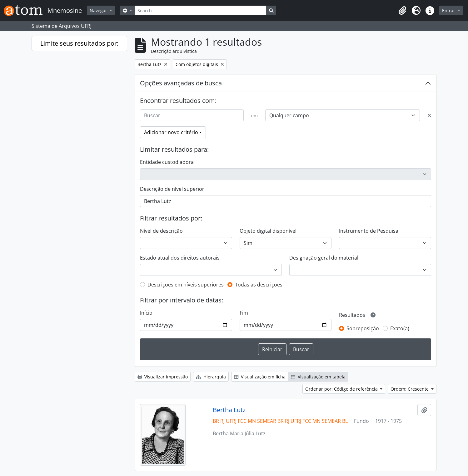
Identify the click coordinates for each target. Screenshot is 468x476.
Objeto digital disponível (268, 231)
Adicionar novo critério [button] (171, 132)
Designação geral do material (324, 258)
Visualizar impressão (163, 377)
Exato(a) (400, 328)
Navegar (99, 10)
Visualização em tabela (318, 377)
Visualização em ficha (260, 377)
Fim (244, 313)
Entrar (449, 10)
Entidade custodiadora (167, 162)
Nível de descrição (161, 231)
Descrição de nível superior (172, 189)
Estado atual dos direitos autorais (180, 258)
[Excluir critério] (429, 115)
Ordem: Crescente (410, 389)
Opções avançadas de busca (181, 83)
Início (146, 313)
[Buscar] (192, 115)
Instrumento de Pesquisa (369, 231)
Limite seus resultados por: (79, 43)
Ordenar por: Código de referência (342, 389)
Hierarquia (211, 377)
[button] (402, 11)
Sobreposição (363, 328)
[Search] (201, 10)
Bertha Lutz (229, 410)
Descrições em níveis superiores (186, 285)
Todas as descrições (259, 285)
